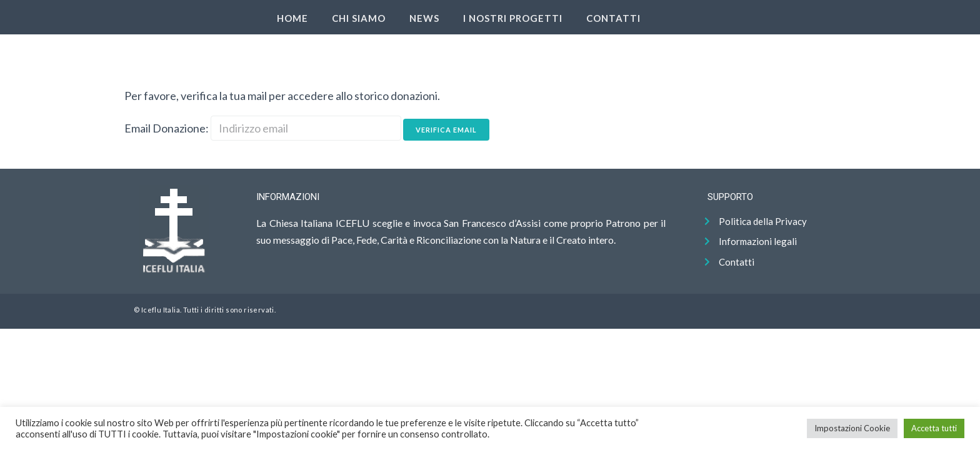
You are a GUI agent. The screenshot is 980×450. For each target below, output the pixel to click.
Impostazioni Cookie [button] (852, 428)
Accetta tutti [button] (934, 428)
